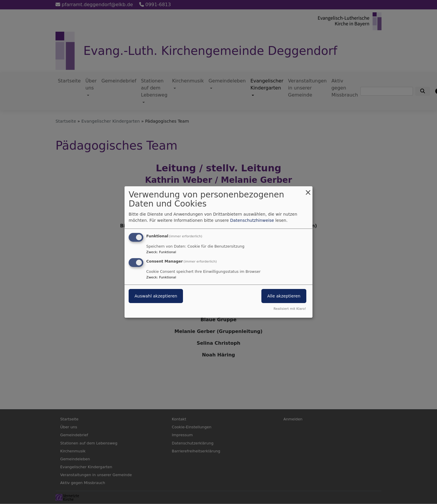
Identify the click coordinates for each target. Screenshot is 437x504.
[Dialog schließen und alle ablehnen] (308, 190)
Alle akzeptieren (284, 296)
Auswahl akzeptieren (156, 296)
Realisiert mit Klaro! (290, 309)
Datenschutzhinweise (252, 220)
